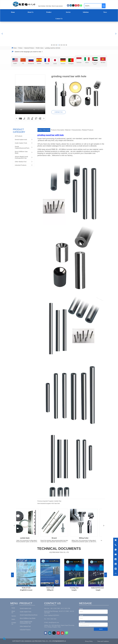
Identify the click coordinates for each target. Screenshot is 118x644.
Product (49, 12)
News (105, 12)
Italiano (87, 63)
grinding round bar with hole (53, 48)
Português (71, 64)
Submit (101, 629)
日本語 (55, 64)
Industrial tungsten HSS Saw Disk (50, 503)
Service (68, 12)
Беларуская (31, 64)
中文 (23, 63)
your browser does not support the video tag (30, 94)
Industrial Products (29, 48)
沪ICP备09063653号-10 (59, 641)
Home (13, 12)
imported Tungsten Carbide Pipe (52, 501)
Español (39, 63)
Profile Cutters (40, 48)
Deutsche (63, 64)
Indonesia (79, 63)
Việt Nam (103, 63)
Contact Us (59, 19)
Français (47, 64)
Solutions (86, 12)
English (15, 63)
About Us (30, 12)
